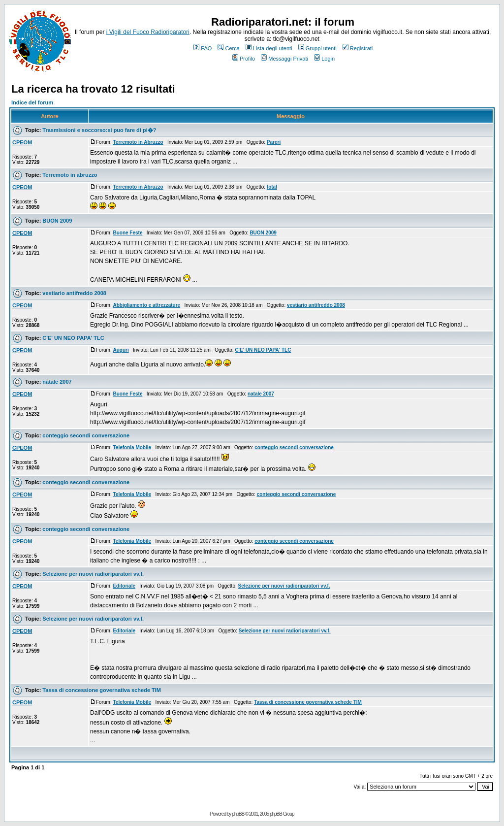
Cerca (228, 48)
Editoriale (124, 586)
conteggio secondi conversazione (86, 435)
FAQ (203, 48)
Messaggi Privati (284, 59)
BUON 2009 (57, 221)
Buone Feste (127, 233)
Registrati (358, 48)
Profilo (244, 59)
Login (324, 59)
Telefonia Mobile (132, 447)
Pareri (274, 142)
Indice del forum (32, 102)
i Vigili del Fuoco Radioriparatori (148, 32)
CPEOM (22, 142)
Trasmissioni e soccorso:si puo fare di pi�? (99, 130)
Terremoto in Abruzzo (138, 142)
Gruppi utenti (317, 48)
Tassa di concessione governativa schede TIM (102, 690)
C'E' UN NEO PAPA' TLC (73, 338)
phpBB (238, 814)
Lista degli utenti (269, 48)
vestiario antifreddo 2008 (74, 293)
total (272, 187)
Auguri (121, 350)
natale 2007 (57, 382)
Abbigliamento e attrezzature (146, 305)
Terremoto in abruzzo (70, 175)
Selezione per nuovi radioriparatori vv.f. (93, 574)
